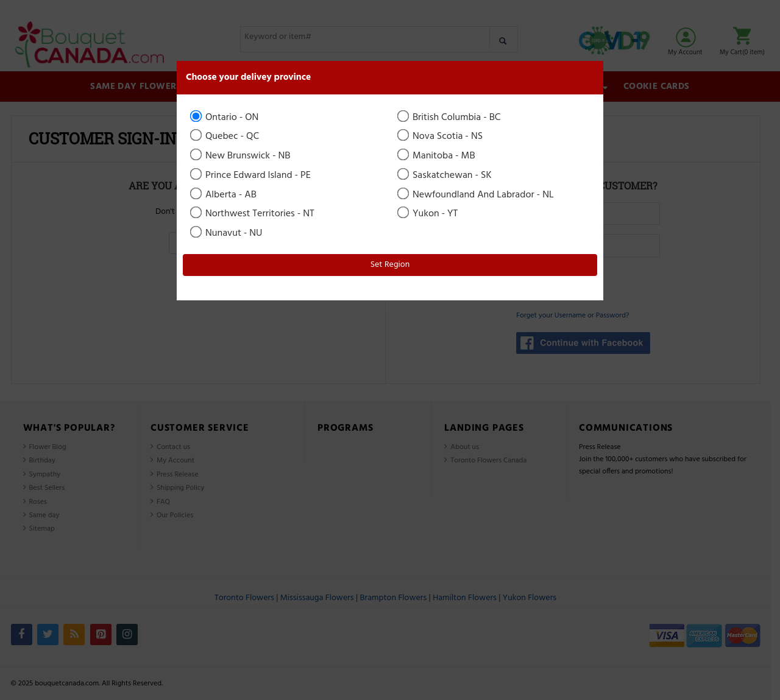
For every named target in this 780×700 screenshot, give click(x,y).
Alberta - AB (224, 195)
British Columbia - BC (450, 118)
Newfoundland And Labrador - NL (477, 195)
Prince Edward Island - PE (251, 175)
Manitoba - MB (437, 156)
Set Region (390, 265)
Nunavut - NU (227, 233)
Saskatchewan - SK (445, 175)
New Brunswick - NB (241, 156)
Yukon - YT (428, 214)
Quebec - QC (225, 136)
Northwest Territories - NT (253, 214)
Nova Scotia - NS (441, 136)
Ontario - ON (225, 118)
